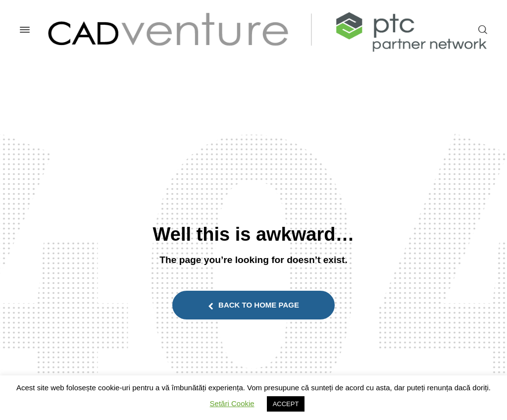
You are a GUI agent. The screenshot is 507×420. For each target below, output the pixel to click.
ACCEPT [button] (286, 404)
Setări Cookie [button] (232, 403)
